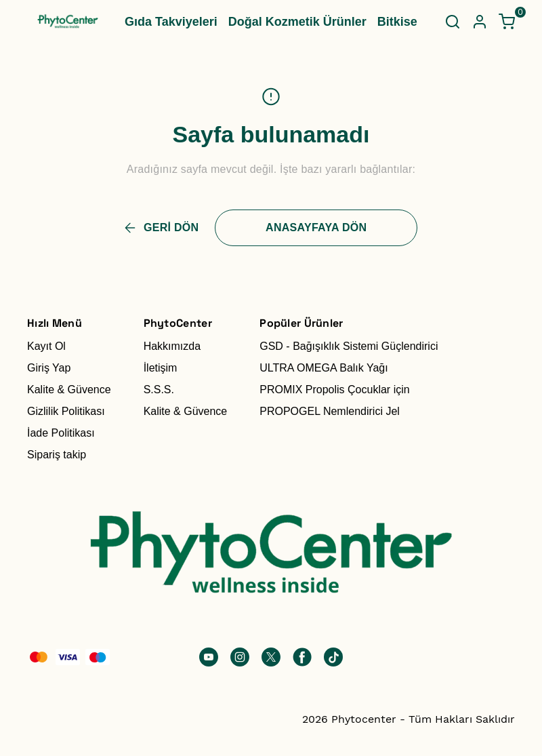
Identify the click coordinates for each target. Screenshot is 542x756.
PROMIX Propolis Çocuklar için (334, 390)
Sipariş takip (57, 455)
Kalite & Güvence (69, 390)
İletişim (161, 368)
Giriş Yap (49, 368)
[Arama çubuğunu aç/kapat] (453, 22)
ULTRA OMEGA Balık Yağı (324, 368)
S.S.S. (159, 390)
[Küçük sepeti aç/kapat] (507, 22)
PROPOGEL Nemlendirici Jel (330, 411)
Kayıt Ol (46, 346)
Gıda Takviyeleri (171, 22)
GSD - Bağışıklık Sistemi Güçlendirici (349, 346)
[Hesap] (480, 22)
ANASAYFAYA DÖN (316, 227)
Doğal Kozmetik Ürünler (297, 22)
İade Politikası (61, 433)
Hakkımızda (172, 346)
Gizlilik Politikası (66, 411)
